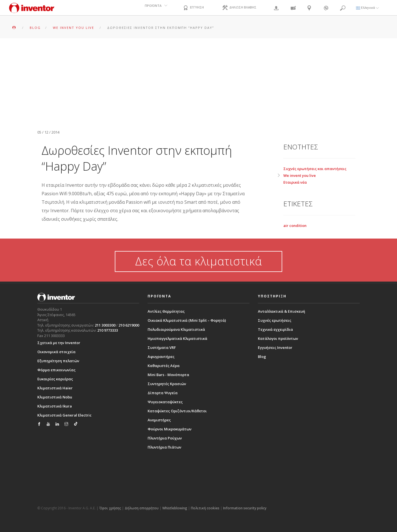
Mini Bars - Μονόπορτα (168, 375)
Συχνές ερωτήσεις (275, 320)
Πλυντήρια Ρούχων (165, 438)
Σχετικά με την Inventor (59, 343)
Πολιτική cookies (205, 508)
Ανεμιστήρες (159, 420)
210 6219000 (129, 325)
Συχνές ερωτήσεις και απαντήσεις (315, 169)
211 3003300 (105, 325)
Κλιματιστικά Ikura (55, 406)
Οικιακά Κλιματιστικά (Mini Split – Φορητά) (187, 320)
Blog (262, 357)
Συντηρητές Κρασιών (167, 384)
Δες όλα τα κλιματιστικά (198, 261)
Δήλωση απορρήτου (142, 508)
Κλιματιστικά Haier (55, 388)
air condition (295, 226)
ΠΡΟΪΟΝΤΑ (153, 7)
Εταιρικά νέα (295, 182)
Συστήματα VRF (162, 347)
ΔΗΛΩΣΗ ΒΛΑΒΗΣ (239, 8)
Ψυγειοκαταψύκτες (165, 402)
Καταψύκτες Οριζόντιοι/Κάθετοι (177, 411)
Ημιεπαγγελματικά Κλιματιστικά (177, 338)
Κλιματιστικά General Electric (64, 415)
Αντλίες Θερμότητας (166, 311)
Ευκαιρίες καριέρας (55, 379)
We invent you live (300, 175)
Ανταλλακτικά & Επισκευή (281, 311)
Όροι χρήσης (110, 508)
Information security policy (245, 508)
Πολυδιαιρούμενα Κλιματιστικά (176, 329)
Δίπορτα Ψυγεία (163, 393)
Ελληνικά (367, 7)
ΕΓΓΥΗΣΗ (193, 8)
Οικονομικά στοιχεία (56, 352)
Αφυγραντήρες (161, 357)
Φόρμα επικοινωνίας (56, 370)
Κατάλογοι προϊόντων (278, 338)
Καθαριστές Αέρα (164, 366)
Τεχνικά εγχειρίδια (275, 329)
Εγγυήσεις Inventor (275, 347)
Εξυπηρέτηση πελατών (58, 361)
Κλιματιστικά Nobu (55, 397)
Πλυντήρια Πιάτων (164, 447)
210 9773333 (108, 330)
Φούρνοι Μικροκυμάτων (170, 429)
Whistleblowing (175, 508)
